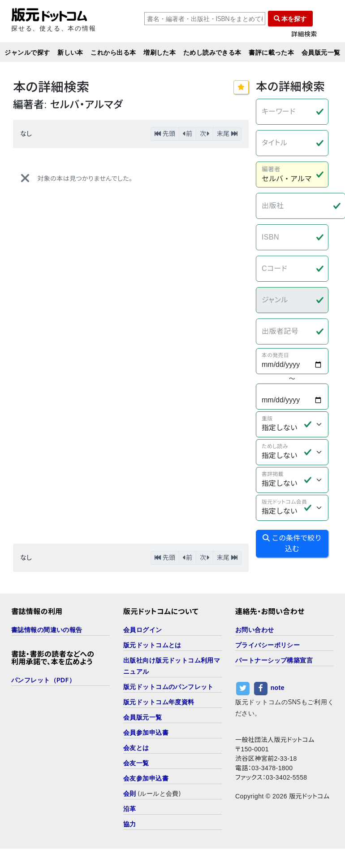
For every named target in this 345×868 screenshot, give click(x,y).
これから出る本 (113, 52)
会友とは (136, 748)
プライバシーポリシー (267, 645)
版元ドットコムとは (152, 645)
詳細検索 (304, 34)
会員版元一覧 (321, 52)
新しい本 (70, 52)
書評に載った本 (271, 52)
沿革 (130, 809)
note (278, 688)
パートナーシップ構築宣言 (274, 660)
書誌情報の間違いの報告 (47, 630)
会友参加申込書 (146, 778)
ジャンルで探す (27, 52)
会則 (130, 793)
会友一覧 (136, 763)
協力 (130, 824)
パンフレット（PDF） (43, 680)
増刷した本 (160, 52)
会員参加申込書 (146, 732)
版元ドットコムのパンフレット (168, 687)
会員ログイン (143, 630)
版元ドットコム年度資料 (159, 702)
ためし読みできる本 (212, 52)
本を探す (290, 19)
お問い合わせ (255, 630)
